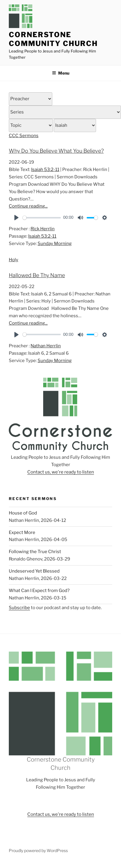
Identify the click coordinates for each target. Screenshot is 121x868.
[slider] (42, 218)
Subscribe (19, 608)
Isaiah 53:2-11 (45, 170)
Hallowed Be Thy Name (37, 275)
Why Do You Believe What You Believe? (56, 151)
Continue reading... (28, 206)
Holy (14, 260)
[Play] (16, 218)
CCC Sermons (24, 136)
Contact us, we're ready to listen (61, 472)
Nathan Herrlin (46, 346)
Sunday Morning (55, 244)
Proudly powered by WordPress (38, 850)
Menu (61, 73)
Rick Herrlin (43, 229)
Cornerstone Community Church (53, 39)
